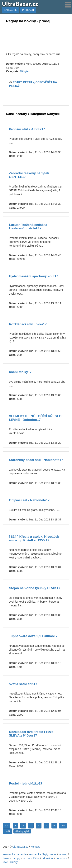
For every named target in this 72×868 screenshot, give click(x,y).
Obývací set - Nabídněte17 (29, 500)
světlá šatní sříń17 (23, 684)
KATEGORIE (11, 10)
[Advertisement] (36, 40)
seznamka (35, 854)
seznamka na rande (15, 854)
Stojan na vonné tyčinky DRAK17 (35, 588)
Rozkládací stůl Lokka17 (28, 324)
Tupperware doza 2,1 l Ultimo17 (33, 636)
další (7, 831)
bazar (6, 858)
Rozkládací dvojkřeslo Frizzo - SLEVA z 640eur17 (32, 734)
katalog (63, 854)
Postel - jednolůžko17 (26, 783)
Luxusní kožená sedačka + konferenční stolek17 (30, 227)
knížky (14, 862)
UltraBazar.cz (20, 847)
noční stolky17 (20, 372)
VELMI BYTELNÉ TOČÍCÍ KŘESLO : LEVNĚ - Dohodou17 (36, 418)
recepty (16, 858)
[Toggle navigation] (67, 3)
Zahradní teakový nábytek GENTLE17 (29, 175)
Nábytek (25, 71)
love (5, 862)
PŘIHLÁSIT (28, 10)
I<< (7, 826)
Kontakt (35, 847)
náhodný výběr (22, 831)
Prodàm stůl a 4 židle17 (27, 129)
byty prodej (50, 854)
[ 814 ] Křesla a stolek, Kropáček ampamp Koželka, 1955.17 (34, 538)
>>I (63, 826)
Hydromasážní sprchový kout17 (34, 276)
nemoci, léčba (31, 858)
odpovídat (48, 858)
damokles (62, 858)
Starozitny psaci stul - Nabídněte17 (36, 460)
